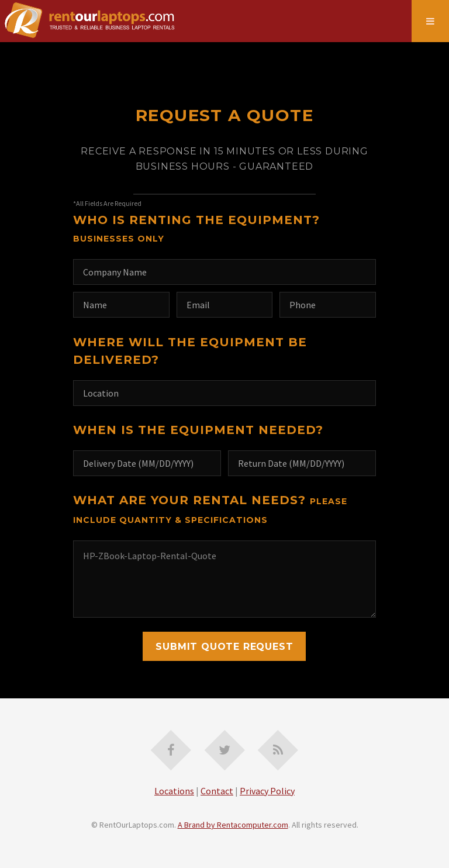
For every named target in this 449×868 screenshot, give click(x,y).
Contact (217, 791)
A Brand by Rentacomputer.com (233, 825)
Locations (174, 791)
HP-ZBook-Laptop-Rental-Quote (224, 579)
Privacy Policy (267, 791)
